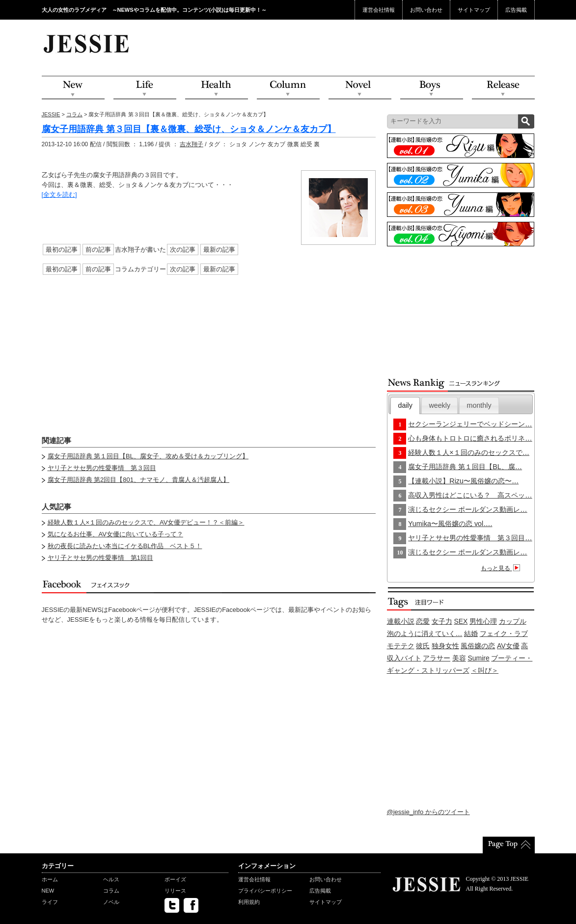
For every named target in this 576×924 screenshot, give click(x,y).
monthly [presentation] (479, 405)
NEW (73, 88)
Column (288, 88)
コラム (74, 114)
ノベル (111, 902)
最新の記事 (219, 250)
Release (503, 88)
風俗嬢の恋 (478, 646)
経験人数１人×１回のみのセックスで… (469, 452)
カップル (513, 621)
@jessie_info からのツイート (428, 812)
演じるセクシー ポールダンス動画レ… (467, 509)
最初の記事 (62, 250)
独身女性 (445, 646)
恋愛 (423, 621)
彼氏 (423, 646)
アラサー (437, 658)
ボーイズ (175, 879)
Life (145, 88)
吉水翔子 (192, 144)
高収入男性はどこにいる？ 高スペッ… (470, 495)
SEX (461, 621)
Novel (360, 88)
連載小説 (401, 621)
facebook (191, 905)
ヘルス (111, 879)
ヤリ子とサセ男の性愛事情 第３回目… (470, 538)
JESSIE (51, 114)
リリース (175, 891)
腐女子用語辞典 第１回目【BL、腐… (465, 467)
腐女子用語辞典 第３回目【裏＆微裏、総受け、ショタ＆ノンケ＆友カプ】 (189, 129)
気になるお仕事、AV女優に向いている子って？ (115, 534)
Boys (432, 88)
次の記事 (183, 250)
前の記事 (98, 250)
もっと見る (502, 568)
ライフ (50, 902)
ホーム (50, 879)
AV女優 (508, 646)
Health (217, 88)
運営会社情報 (379, 10)
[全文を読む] (59, 195)
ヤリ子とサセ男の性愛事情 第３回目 (102, 468)
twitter (172, 905)
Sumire (478, 658)
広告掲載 (516, 10)
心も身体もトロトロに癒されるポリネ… (470, 438)
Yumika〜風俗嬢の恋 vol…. (450, 524)
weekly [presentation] (439, 405)
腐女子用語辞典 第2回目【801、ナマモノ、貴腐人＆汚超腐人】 (139, 480)
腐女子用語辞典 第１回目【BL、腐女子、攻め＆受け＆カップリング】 (148, 456)
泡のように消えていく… (425, 634)
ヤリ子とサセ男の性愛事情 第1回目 (100, 558)
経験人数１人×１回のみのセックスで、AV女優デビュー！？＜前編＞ (146, 522)
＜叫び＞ (485, 670)
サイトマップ (474, 10)
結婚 (471, 634)
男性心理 (483, 621)
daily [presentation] (405, 405)
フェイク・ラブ (504, 634)
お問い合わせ (426, 10)
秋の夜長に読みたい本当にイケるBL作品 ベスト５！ (125, 546)
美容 (459, 658)
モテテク (401, 646)
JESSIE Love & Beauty (87, 43)
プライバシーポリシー (265, 891)
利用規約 (249, 902)
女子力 (442, 621)
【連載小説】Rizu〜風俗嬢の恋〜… (463, 481)
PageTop (509, 845)
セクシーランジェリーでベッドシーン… (470, 424)
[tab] (405, 406)
